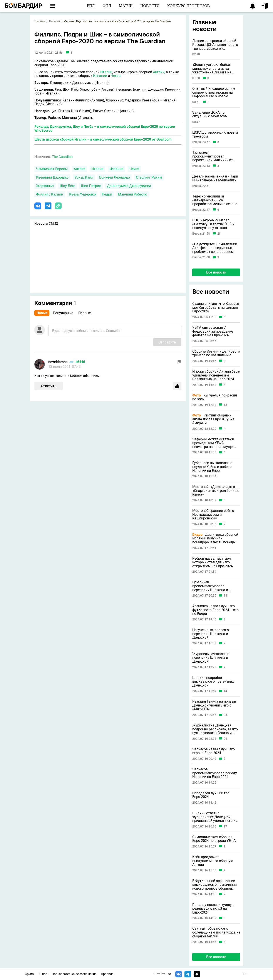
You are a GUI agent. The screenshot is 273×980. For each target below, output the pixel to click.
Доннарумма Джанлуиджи (129, 186)
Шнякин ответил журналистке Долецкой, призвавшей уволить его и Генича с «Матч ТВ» (214, 817)
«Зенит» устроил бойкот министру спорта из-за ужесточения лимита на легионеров (212, 69)
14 (225, 691)
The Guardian (62, 157)
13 (225, 405)
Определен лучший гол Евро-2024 (211, 795)
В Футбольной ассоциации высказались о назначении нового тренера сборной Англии (214, 885)
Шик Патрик (91, 186)
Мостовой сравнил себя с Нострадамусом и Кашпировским (213, 515)
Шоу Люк (67, 186)
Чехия (134, 169)
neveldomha (58, 362)
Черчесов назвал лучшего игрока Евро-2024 (214, 751)
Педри (107, 194)
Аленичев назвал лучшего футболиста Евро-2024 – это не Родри (215, 610)
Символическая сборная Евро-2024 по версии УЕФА (214, 839)
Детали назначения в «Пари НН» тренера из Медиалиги (215, 178)
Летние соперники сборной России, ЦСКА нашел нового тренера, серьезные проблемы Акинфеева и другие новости (215, 45)
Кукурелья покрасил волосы (215, 397)
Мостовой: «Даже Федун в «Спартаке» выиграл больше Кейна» (216, 491)
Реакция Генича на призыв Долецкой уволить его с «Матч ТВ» (214, 705)
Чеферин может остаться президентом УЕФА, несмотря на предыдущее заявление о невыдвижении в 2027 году (215, 443)
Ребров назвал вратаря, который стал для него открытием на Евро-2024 (213, 562)
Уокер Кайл (84, 177)
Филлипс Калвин (50, 194)
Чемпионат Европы (52, 169)
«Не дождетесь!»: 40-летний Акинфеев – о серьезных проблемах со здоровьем (215, 248)
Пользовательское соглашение (74, 974)
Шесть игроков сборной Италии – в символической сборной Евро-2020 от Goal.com (103, 139)
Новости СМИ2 (46, 224)
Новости (54, 21)
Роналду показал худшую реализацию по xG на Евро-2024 (213, 909)
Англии (159, 72)
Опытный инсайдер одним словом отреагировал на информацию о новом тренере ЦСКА (214, 92)
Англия (80, 169)
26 (225, 739)
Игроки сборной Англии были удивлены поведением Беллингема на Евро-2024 (216, 375)
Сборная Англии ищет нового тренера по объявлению (216, 353)
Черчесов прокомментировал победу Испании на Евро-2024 (215, 773)
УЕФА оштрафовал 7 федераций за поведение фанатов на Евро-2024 (213, 331)
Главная (40, 21)
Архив (29, 974)
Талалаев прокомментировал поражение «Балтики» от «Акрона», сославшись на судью (213, 156)
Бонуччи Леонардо (115, 177)
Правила (107, 974)
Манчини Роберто (133, 194)
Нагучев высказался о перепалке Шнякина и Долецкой (211, 634)
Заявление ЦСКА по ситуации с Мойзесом (210, 114)
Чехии (116, 76)
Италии (106, 72)
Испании (100, 76)
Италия (97, 169)
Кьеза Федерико (82, 194)
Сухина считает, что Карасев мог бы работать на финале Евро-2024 (216, 308)
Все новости (216, 272)
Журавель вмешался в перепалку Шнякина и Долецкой (211, 658)
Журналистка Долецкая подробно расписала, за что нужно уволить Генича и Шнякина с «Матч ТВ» (215, 729)
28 (219, 234)
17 (225, 827)
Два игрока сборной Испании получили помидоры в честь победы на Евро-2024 (215, 538)
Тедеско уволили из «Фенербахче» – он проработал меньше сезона (215, 200)
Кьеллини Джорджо (52, 177)
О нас (43, 974)
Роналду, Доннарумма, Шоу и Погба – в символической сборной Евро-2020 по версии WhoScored (105, 129)
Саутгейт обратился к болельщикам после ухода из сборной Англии (216, 932)
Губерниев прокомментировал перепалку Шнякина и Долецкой (210, 586)
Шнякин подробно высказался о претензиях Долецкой (213, 682)
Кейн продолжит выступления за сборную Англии (213, 861)
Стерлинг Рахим (149, 177)
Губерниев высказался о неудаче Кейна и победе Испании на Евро (212, 467)
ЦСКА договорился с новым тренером (215, 134)
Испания (116, 169)
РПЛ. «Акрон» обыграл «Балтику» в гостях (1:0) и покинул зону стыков (213, 224)
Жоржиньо (45, 186)
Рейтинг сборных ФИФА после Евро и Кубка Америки (213, 419)
